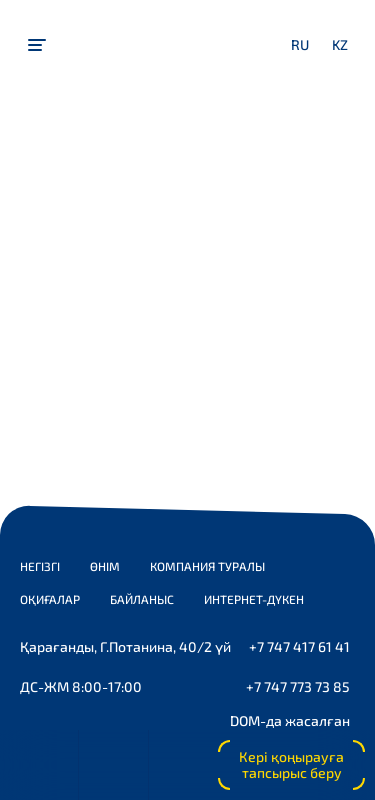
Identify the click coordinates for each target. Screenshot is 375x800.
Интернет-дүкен (254, 599)
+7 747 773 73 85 (298, 686)
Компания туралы (207, 566)
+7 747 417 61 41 (299, 646)
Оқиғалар (50, 599)
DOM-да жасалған (290, 721)
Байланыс (142, 599)
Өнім (105, 566)
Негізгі (40, 566)
